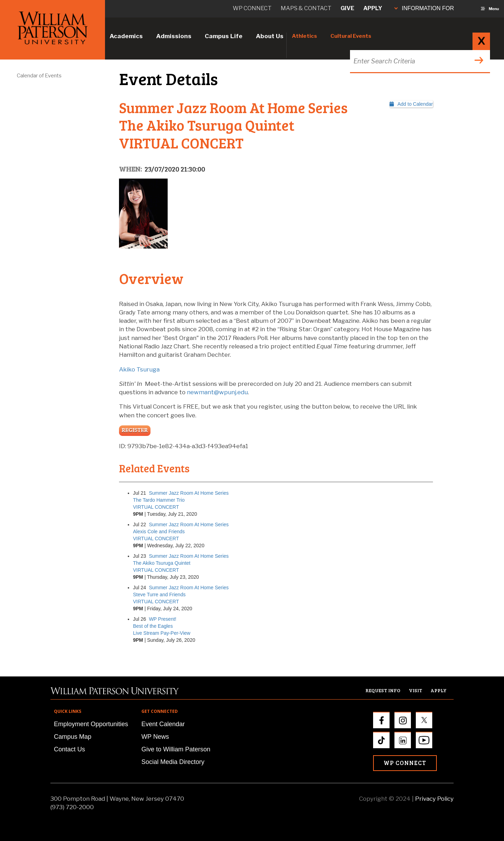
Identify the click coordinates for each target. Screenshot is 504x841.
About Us (270, 36)
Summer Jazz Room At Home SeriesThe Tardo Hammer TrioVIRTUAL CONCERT (181, 500)
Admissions (174, 36)
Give (347, 8)
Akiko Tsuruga (139, 369)
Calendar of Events (39, 76)
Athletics (304, 36)
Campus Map (73, 737)
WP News (155, 737)
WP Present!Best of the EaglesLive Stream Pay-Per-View (162, 626)
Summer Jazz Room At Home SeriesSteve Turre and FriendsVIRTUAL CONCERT (181, 595)
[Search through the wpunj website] (419, 61)
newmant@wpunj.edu (217, 392)
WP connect (252, 8)
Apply (373, 8)
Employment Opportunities (91, 724)
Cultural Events (351, 36)
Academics (126, 36)
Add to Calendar (411, 104)
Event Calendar (163, 724)
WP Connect (405, 763)
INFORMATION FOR (424, 8)
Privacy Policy (434, 799)
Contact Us (69, 749)
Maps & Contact (306, 8)
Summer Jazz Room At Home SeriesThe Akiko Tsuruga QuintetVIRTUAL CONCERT (181, 563)
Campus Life (224, 36)
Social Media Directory (173, 762)
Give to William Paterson (176, 749)
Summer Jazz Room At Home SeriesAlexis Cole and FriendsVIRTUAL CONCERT (181, 531)
